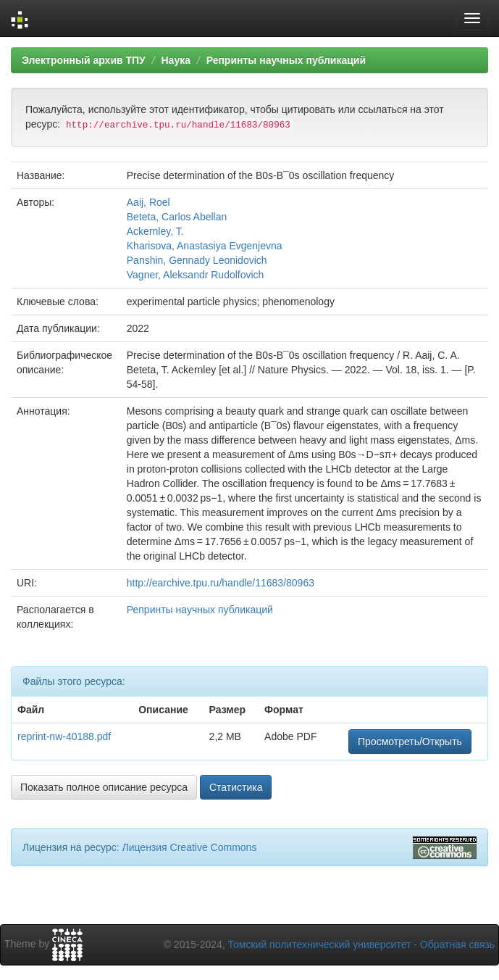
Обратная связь (457, 944)
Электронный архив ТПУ (84, 60)
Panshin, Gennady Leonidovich (197, 260)
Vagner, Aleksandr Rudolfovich (196, 275)
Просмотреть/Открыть (410, 742)
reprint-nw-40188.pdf (64, 736)
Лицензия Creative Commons (189, 847)
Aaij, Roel (148, 202)
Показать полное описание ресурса (104, 787)
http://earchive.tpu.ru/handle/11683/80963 (221, 583)
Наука (175, 60)
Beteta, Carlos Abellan (177, 217)
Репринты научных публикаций (286, 60)
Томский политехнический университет (320, 944)
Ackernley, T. (155, 231)
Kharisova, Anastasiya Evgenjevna (205, 246)
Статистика (236, 787)
